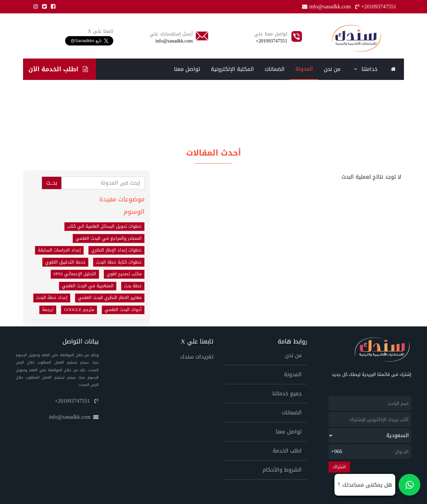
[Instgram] (34, 7)
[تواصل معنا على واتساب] (377, 485)
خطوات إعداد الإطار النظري (116, 250)
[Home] (356, 38)
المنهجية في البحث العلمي (88, 286)
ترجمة (48, 310)
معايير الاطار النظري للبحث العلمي (110, 298)
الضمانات (275, 69)
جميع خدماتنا (287, 393)
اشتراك (339, 467)
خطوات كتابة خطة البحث (119, 262)
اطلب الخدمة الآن (58, 69)
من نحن (332, 69)
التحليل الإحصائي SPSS (75, 274)
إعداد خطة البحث (52, 298)
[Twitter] (43, 7)
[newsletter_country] (370, 435)
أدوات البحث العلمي (123, 310)
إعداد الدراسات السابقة (59, 250)
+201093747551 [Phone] (376, 7)
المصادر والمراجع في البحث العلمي (109, 238)
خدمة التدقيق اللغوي (65, 262)
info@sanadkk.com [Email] (327, 7)
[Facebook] (52, 7)
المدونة (304, 69)
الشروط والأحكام (282, 470)
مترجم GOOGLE (79, 310)
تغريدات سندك (197, 357)
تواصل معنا (187, 69)
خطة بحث (133, 286)
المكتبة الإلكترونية (232, 69)
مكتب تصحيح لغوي (124, 274)
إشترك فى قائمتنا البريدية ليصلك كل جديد (372, 375)
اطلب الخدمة (287, 451)
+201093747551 (77, 401)
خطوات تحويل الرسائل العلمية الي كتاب (104, 226)
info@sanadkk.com (74, 417)
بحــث (52, 183)
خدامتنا (366, 69)
